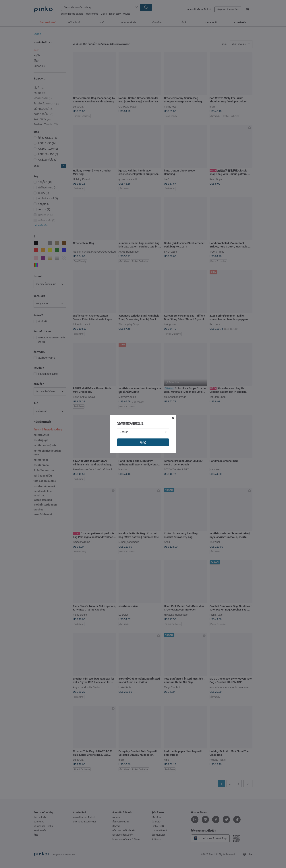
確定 (143, 442)
